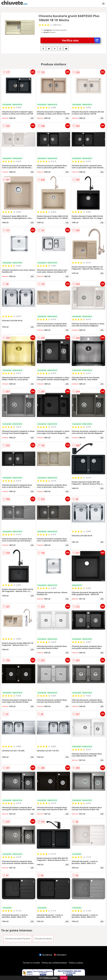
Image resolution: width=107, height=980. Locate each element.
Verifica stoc (81, 40)
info (32, 118)
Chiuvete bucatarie (43, 939)
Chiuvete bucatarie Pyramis (18, 939)
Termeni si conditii (31, 963)
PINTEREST (60, 955)
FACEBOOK (46, 955)
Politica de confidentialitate (54, 963)
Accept (64, 978)
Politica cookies (76, 963)
